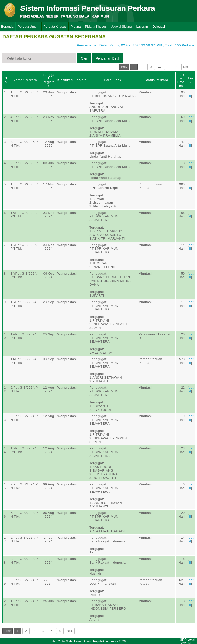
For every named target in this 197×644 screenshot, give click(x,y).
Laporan (142, 26)
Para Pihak (113, 80)
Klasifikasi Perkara (72, 80)
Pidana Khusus (96, 26)
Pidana (76, 26)
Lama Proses (181, 80)
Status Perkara (156, 80)
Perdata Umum (28, 26)
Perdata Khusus (55, 26)
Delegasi (159, 26)
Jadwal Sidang (121, 26)
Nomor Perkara (25, 80)
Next (186, 67)
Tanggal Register (49, 80)
